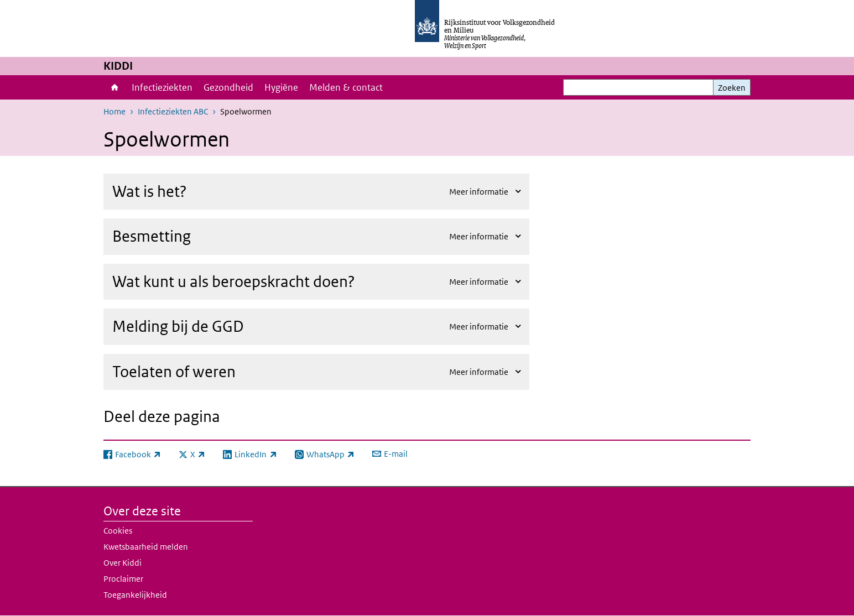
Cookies (118, 531)
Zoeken (732, 88)
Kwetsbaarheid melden (146, 547)
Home (115, 87)
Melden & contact (346, 87)
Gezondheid (228, 87)
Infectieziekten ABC (173, 111)
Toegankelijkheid (135, 595)
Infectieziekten (162, 87)
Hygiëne (281, 87)
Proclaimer (123, 579)
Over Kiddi (123, 563)
